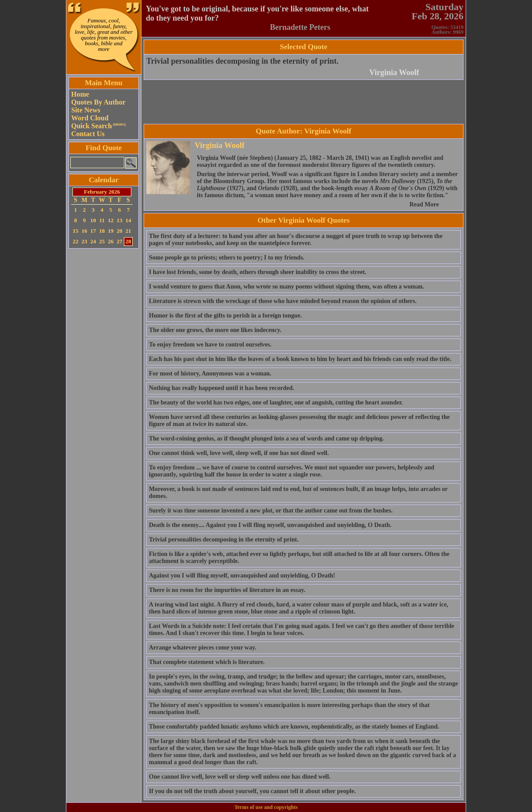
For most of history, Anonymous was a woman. (210, 374)
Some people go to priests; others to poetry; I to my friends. (227, 258)
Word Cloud (90, 118)
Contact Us (88, 134)
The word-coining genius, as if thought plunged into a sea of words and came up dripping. (266, 438)
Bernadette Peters (300, 27)
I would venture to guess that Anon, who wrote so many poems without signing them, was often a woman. (286, 287)
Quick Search (98, 126)
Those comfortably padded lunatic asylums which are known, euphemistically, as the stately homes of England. (294, 727)
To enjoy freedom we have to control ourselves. (210, 345)
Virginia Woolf (394, 72)
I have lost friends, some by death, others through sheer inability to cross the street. (258, 272)
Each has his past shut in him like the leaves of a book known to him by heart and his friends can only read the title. (300, 359)
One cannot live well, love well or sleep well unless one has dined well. (240, 777)
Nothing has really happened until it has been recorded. (221, 388)
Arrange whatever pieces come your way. (203, 648)
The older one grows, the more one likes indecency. (215, 330)
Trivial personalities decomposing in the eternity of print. (242, 61)
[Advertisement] (104, 383)
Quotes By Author (98, 102)
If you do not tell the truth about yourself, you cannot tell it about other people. (252, 791)
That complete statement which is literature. (207, 662)
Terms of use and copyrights (266, 807)
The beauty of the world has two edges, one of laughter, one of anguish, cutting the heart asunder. (276, 402)
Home (80, 94)
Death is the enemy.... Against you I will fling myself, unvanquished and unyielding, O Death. (270, 525)
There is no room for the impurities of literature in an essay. (227, 590)
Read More (424, 204)
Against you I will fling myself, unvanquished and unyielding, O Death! (242, 576)
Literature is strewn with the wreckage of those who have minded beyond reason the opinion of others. (283, 301)
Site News (86, 110)
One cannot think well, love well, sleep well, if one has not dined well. (239, 453)
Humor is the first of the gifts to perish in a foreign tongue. (225, 316)
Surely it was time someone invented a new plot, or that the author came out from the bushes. (271, 511)
